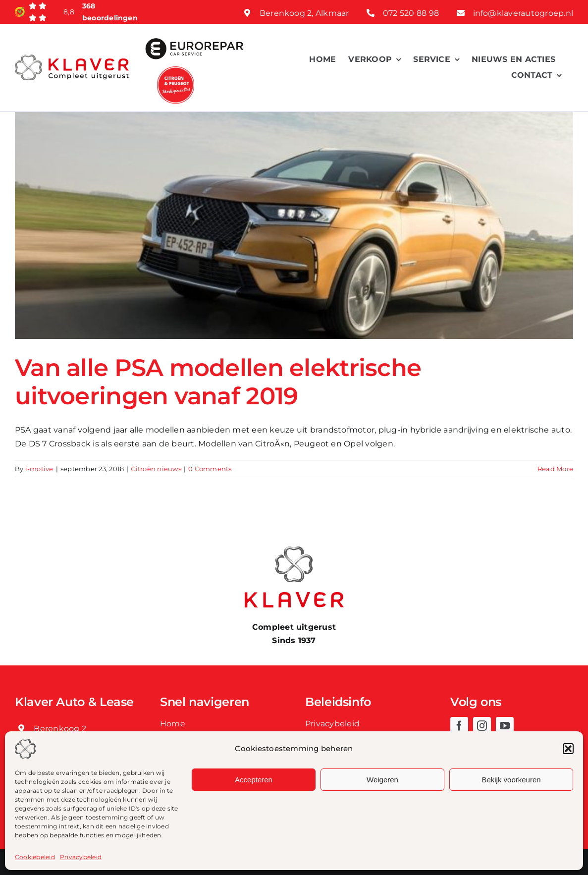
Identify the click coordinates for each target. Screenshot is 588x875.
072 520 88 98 (411, 13)
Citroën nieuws (156, 469)
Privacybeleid (81, 857)
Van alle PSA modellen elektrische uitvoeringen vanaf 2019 (218, 382)
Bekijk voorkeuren (511, 780)
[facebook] (459, 726)
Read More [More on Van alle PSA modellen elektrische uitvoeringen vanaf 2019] (555, 469)
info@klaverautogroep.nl (523, 13)
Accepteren (254, 780)
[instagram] (482, 726)
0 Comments (210, 469)
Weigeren (382, 780)
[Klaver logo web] (72, 58)
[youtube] (505, 726)
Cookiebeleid (35, 857)
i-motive (39, 469)
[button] (568, 749)
